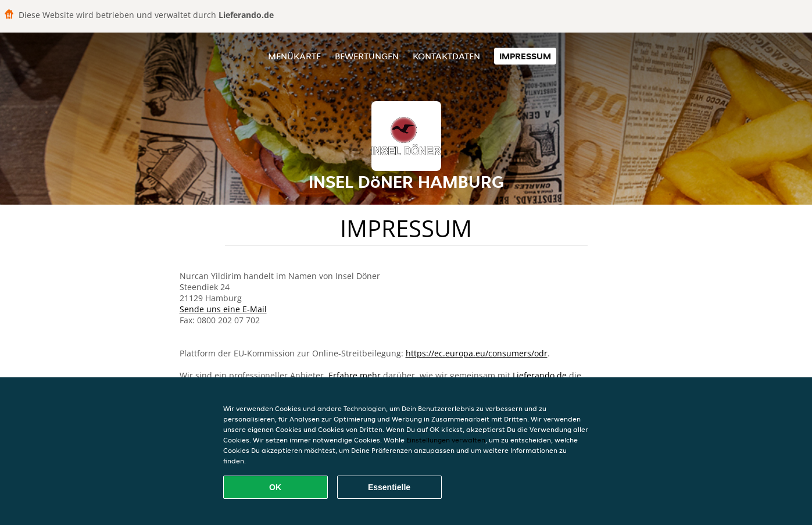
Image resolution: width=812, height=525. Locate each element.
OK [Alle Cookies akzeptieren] (275, 487)
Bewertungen (367, 56)
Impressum (525, 56)
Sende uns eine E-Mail (223, 309)
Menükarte (294, 56)
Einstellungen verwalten (446, 440)
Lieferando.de (540, 375)
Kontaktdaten (446, 56)
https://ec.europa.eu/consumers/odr (477, 353)
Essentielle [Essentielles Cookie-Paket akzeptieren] (389, 487)
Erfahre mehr (355, 375)
